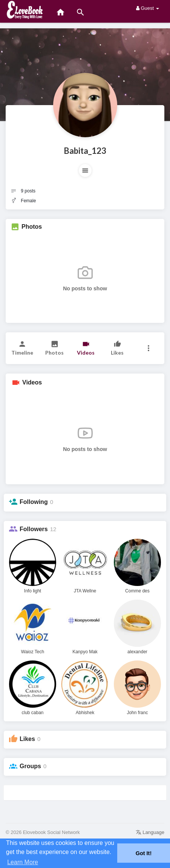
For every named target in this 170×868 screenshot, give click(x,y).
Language (150, 832)
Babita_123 (85, 151)
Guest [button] (148, 8)
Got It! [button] (144, 853)
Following (34, 502)
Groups (30, 766)
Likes (27, 739)
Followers (34, 529)
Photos (32, 227)
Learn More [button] (23, 862)
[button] (85, 170)
